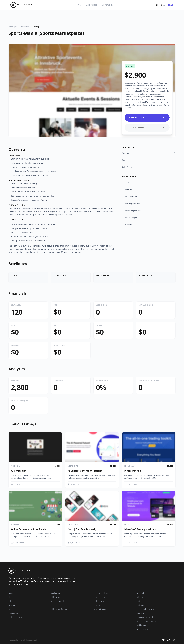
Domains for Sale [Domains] (58, 601)
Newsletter (13, 605)
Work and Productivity (145, 617)
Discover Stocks (133, 471)
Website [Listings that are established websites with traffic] (140, 601)
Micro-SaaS (26, 27)
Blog (10, 609)
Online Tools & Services (146, 609)
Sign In (11, 597)
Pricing (11, 601)
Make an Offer (147, 118)
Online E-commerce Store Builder (29, 529)
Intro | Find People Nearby (82, 529)
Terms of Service (100, 609)
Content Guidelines (102, 593)
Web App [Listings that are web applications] (140, 605)
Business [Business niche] (140, 613)
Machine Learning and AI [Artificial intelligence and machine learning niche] (147, 621)
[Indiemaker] (63, 571)
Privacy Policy (99, 597)
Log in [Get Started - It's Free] (159, 5)
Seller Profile (149, 167)
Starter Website (143, 629)
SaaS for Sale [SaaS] (56, 605)
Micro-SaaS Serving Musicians (140, 529)
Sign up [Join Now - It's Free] (170, 5)
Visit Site (149, 153)
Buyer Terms (99, 605)
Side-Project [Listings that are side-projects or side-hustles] (141, 593)
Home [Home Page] (11, 593)
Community (107, 5)
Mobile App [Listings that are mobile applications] (141, 625)
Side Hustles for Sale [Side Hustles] (59, 597)
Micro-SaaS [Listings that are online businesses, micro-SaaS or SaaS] (141, 597)
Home (78, 5)
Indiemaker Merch (16, 617)
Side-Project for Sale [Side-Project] (59, 609)
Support (97, 613)
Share (149, 160)
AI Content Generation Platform (85, 471)
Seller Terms (99, 601)
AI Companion (19, 471)
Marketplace (91, 5)
